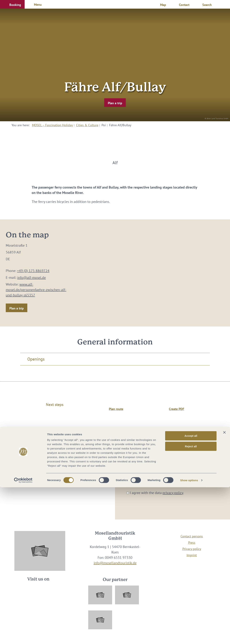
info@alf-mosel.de (32, 278)
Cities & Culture (87, 125)
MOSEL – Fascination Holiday (52, 125)
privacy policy (173, 493)
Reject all (191, 603)
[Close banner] (224, 589)
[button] (12, 4)
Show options (189, 637)
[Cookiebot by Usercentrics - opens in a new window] (23, 637)
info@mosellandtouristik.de (115, 563)
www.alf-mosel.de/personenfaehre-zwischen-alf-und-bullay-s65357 (36, 290)
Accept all (191, 592)
